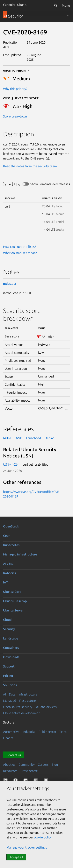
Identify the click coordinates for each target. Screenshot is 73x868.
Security (9, 629)
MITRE (8, 438)
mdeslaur (10, 284)
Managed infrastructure (20, 554)
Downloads (11, 657)
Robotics (9, 573)
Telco (63, 732)
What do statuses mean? (20, 253)
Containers (11, 648)
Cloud (7, 620)
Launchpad (33, 438)
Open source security (18, 707)
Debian (50, 438)
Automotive (11, 732)
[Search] (56, 5)
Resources (10, 771)
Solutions (10, 685)
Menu (66, 5)
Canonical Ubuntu (15, 5)
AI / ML (8, 564)
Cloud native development (21, 713)
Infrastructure (28, 694)
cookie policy (43, 837)
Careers (43, 765)
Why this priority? (15, 89)
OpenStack (11, 526)
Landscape (11, 638)
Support (9, 666)
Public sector (47, 732)
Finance (8, 738)
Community (27, 765)
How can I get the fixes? (19, 247)
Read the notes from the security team (30, 166)
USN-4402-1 (11, 464)
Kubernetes (11, 545)
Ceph (7, 536)
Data (12, 694)
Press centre (29, 771)
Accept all (16, 857)
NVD (19, 438)
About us (9, 765)
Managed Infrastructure (19, 701)
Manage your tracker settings (27, 847)
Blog (55, 765)
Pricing (8, 676)
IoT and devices (46, 707)
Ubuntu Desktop (15, 601)
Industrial (29, 732)
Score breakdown (15, 116)
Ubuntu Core (12, 592)
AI (4, 694)
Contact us (14, 755)
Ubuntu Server (13, 610)
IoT (5, 582)
